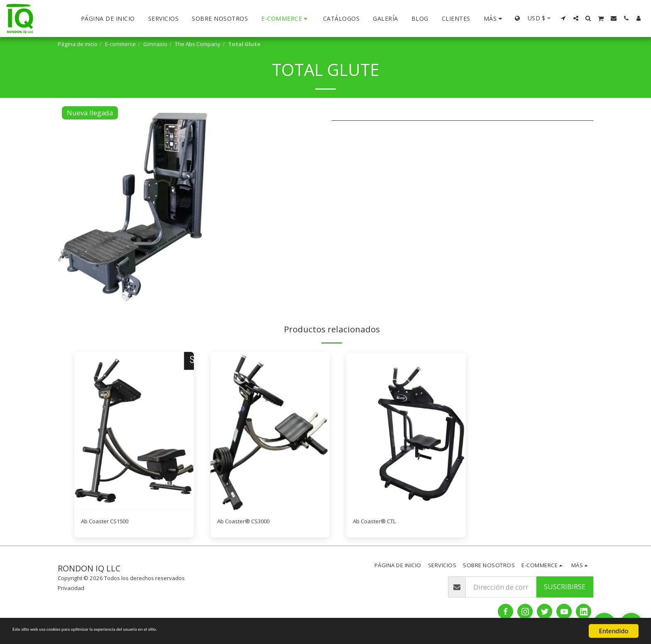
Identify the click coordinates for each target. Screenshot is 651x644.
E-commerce (120, 44)
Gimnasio (155, 44)
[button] (563, 18)
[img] (134, 431)
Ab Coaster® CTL (380, 522)
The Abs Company (198, 44)
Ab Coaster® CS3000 (250, 522)
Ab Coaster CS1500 (110, 522)
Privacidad (71, 590)
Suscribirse (565, 589)
